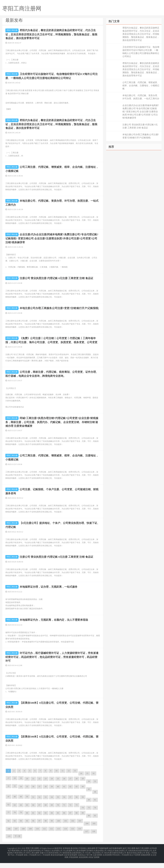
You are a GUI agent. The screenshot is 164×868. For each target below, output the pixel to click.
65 (27, 812)
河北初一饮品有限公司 (94, 859)
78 (15, 819)
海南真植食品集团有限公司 (73, 859)
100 (58, 828)
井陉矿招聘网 (94, 862)
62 (9, 811)
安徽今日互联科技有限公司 (51, 859)
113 (58, 836)
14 (81, 780)
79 (21, 819)
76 (95, 814)
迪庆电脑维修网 (115, 855)
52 (39, 804)
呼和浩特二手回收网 (121, 861)
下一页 (17, 843)
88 (77, 820)
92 (9, 828)
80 (27, 820)
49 (21, 803)
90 (89, 822)
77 (9, 819)
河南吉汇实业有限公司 (53, 857)
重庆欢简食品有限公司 (136, 859)
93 (15, 828)
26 (64, 785)
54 (52, 804)
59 (83, 804)
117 (87, 838)
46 (95, 799)
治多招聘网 (97, 861)
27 (70, 785)
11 (63, 778)
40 (58, 793)
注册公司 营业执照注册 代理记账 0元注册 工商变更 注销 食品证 (140, 126)
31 (95, 788)
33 (15, 793)
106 (9, 836)
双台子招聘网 (135, 861)
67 (39, 812)
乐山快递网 (68, 857)
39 (52, 793)
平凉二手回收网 (17, 861)
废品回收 (74, 855)
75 (89, 814)
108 (23, 836)
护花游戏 (82, 855)
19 (21, 785)
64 (21, 812)
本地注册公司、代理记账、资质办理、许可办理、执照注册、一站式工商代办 (141, 97)
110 (37, 836)
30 (89, 788)
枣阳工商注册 (12, 30)
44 (83, 793)
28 (77, 785)
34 (21, 793)
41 (64, 793)
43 (77, 793)
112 (51, 836)
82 (39, 820)
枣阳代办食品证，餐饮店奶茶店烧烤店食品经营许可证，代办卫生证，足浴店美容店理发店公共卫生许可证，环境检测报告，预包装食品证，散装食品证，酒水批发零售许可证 (141, 34)
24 (52, 785)
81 (33, 820)
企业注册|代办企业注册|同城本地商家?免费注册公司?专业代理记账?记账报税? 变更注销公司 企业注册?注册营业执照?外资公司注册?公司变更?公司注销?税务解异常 (141, 112)
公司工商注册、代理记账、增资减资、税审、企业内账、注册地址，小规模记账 (141, 86)
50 (27, 803)
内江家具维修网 (79, 857)
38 (46, 793)
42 (70, 793)
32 (9, 793)
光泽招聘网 (107, 861)
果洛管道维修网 (57, 861)
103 (80, 828)
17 (9, 785)
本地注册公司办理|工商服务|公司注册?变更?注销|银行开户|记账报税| (141, 136)
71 (64, 812)
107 (16, 836)
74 (83, 814)
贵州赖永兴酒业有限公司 (96, 857)
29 (83, 785)
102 (73, 828)
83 (46, 820)
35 (27, 793)
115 (72, 836)
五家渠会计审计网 (85, 861)
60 (89, 807)
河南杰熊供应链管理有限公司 (140, 857)
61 (95, 807)
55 (58, 804)
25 (58, 785)
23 (46, 785)
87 (70, 820)
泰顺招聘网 (146, 861)
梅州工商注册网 (142, 855)
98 (46, 828)
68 (46, 812)
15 (87, 780)
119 (9, 843)
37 (39, 793)
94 (21, 828)
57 (70, 804)
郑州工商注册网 (33, 859)
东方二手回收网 (44, 861)
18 (15, 785)
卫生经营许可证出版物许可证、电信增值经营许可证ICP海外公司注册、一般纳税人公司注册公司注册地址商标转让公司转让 (141, 52)
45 (89, 796)
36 (33, 793)
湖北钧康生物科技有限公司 (115, 859)
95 (27, 828)
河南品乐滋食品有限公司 (117, 857)
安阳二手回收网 (30, 861)
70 (58, 812)
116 (80, 836)
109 (30, 836)
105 (94, 830)
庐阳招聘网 (73, 862)
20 (27, 785)
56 (64, 804)
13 (75, 778)
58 (77, 804)
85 (58, 820)
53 (46, 804)
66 (33, 812)
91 (95, 822)
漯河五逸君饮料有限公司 (33, 857)
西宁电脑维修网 (102, 855)
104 (87, 830)
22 (39, 785)
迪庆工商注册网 (129, 855)
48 (15, 803)
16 (94, 780)
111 (44, 836)
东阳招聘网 (83, 862)
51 (33, 804)
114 (66, 836)
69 (52, 812)
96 (33, 828)
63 (15, 812)
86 (64, 820)
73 (77, 812)
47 (9, 803)
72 (70, 812)
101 (66, 828)
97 (39, 828)
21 (33, 785)
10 (56, 778)
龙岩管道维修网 (70, 861)
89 (83, 820)
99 (52, 828)
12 (69, 778)
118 (94, 838)
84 (52, 820)
